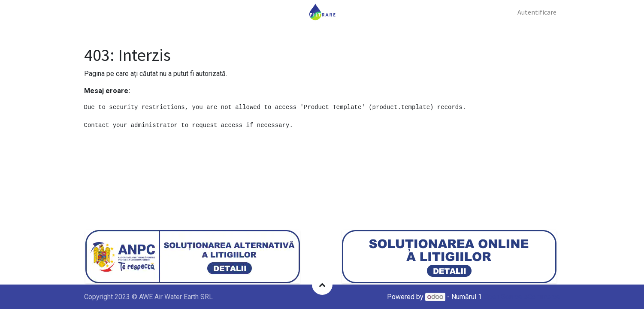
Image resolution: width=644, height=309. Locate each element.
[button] (322, 285)
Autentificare (537, 12)
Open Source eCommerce (522, 297)
